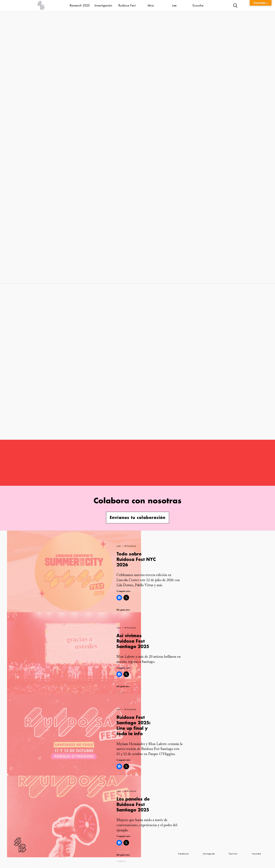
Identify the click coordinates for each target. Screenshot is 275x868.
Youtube (256, 854)
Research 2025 (80, 5)
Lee (174, 5)
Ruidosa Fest (127, 5)
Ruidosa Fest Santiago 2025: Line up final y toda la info (133, 725)
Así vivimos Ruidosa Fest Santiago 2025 (133, 641)
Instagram (209, 854)
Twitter (233, 854)
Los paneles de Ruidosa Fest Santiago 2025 (133, 804)
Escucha (198, 5)
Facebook (183, 854)
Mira (151, 5)
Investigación (103, 5)
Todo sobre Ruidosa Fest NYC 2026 (136, 559)
